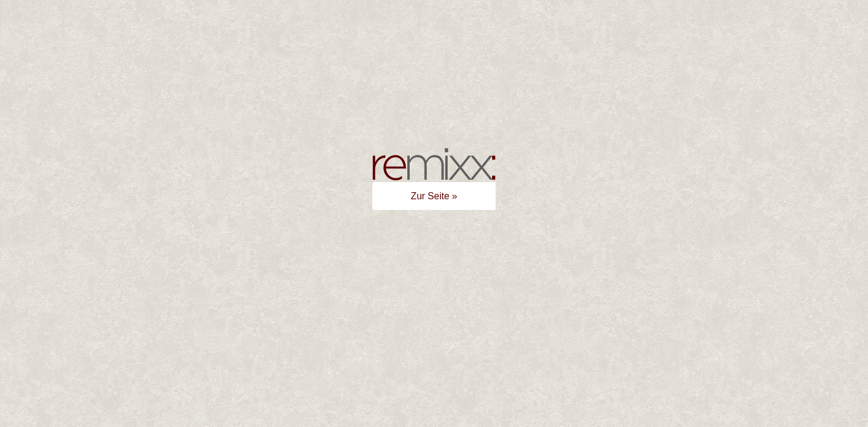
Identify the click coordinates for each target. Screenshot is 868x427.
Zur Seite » (434, 196)
